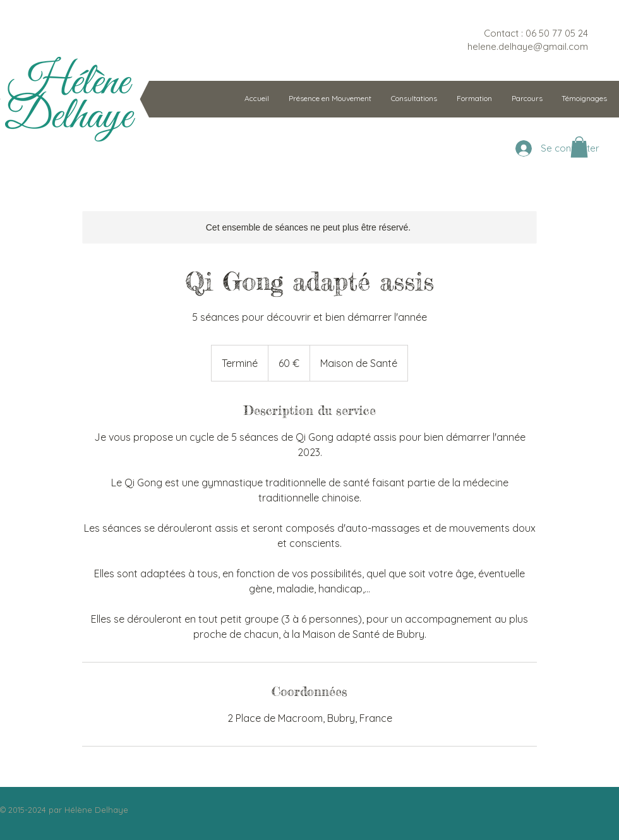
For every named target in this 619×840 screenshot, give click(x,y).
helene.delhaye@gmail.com (528, 46)
